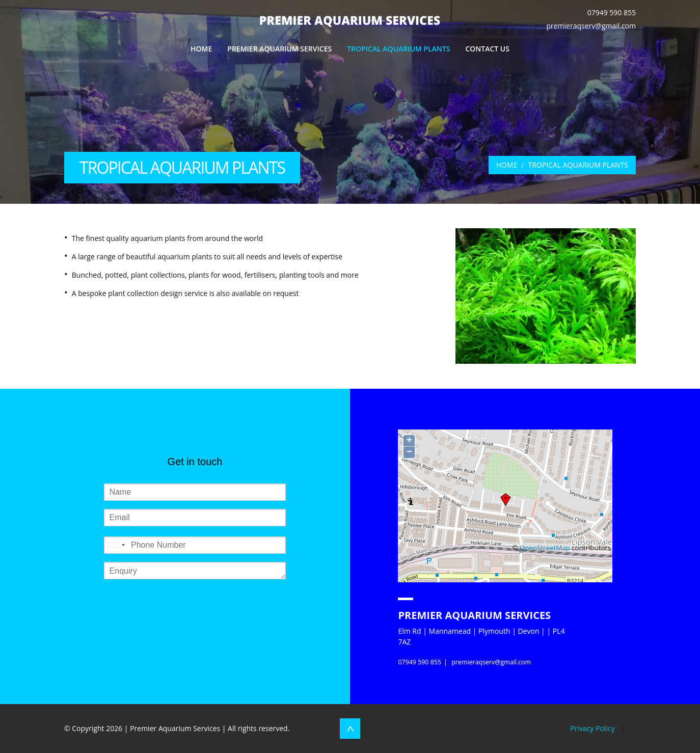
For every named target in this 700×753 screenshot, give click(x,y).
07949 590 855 (612, 12)
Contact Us (487, 49)
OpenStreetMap (545, 548)
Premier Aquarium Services (279, 49)
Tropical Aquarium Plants (398, 49)
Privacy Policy (592, 728)
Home (201, 49)
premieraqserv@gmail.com (591, 26)
